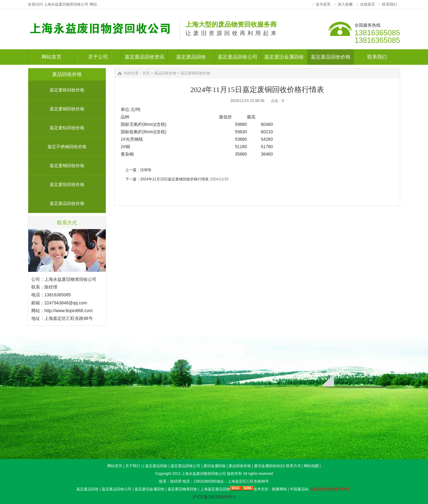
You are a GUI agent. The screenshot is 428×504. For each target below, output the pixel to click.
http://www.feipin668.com (69, 311)
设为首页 (323, 4)
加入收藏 (345, 4)
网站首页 (115, 466)
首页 (146, 73)
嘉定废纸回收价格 (67, 184)
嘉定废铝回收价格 (67, 128)
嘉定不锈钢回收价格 (67, 147)
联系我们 (390, 4)
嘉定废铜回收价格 (67, 109)
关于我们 (133, 466)
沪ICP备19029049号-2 (214, 497)
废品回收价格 (165, 73)
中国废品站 (299, 489)
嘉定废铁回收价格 (67, 90)
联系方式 (293, 466)
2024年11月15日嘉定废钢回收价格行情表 (174, 179)
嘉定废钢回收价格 (67, 166)
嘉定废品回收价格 (67, 203)
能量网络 (279, 489)
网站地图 (311, 466)
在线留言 (368, 4)
